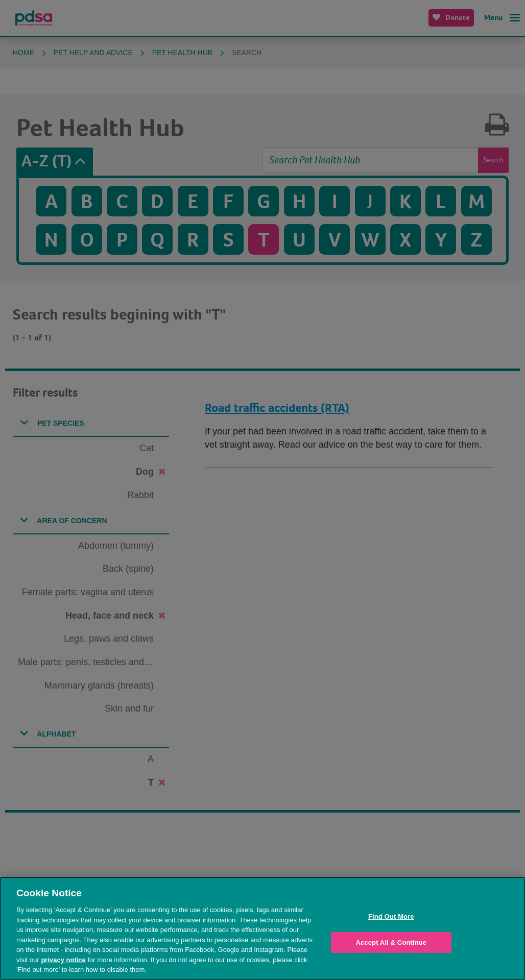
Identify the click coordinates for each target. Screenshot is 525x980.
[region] (262, 928)
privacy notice (63, 960)
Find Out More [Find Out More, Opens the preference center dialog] (391, 916)
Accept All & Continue (391, 942)
